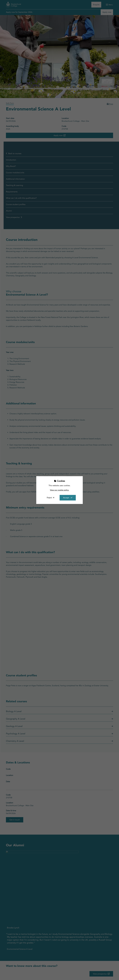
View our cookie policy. (60, 490)
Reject (49, 498)
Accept (66, 498)
